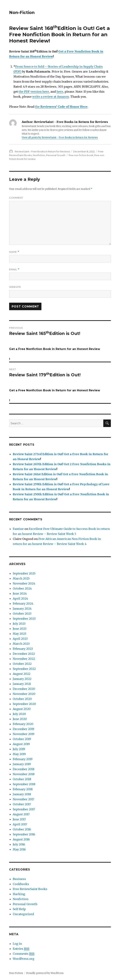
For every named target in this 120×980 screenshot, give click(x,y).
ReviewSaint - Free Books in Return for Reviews (42, 151)
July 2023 (19, 624)
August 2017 (21, 814)
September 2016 (24, 834)
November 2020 (24, 694)
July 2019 (19, 749)
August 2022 (22, 674)
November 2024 (24, 583)
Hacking (19, 894)
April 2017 (20, 824)
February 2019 (23, 759)
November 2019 (24, 734)
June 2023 (20, 629)
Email (14, 269)
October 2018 (22, 779)
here (60, 92)
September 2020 (24, 704)
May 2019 (19, 754)
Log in (17, 944)
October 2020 (22, 699)
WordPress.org (23, 959)
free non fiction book (81, 155)
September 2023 (24, 619)
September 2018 (24, 784)
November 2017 (23, 799)
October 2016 (22, 829)
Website (15, 287)
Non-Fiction (22, 13)
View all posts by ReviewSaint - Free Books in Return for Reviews (60, 138)
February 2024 (23, 604)
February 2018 (23, 789)
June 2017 (19, 819)
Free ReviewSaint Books (30, 889)
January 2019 (22, 764)
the (61, 107)
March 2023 (21, 644)
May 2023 (19, 634)
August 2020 (22, 709)
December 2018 (24, 769)
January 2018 (22, 794)
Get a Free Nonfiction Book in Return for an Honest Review (59, 34)
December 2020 (24, 689)
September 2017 (24, 809)
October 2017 (22, 804)
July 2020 (19, 714)
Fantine (18, 529)
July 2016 (19, 844)
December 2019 (23, 729)
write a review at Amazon (51, 97)
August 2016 (21, 839)
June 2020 (20, 719)
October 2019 (22, 739)
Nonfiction (39, 155)
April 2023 (20, 639)
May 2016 (19, 849)
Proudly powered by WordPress (45, 973)
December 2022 (24, 654)
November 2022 (24, 659)
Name (14, 252)
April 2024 (20, 599)
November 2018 (24, 774)
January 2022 (22, 679)
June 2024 (20, 593)
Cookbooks (21, 884)
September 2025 (24, 573)
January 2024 (22, 609)
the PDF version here (34, 92)
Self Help (19, 909)
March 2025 (21, 578)
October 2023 (22, 614)
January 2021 (22, 684)
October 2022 (22, 664)
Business (19, 879)
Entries (21, 949)
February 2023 (23, 649)
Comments (24, 954)
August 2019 (21, 744)
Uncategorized (23, 914)
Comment (16, 198)
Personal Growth (56, 155)
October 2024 (22, 588)
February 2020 (23, 724)
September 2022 (24, 669)
